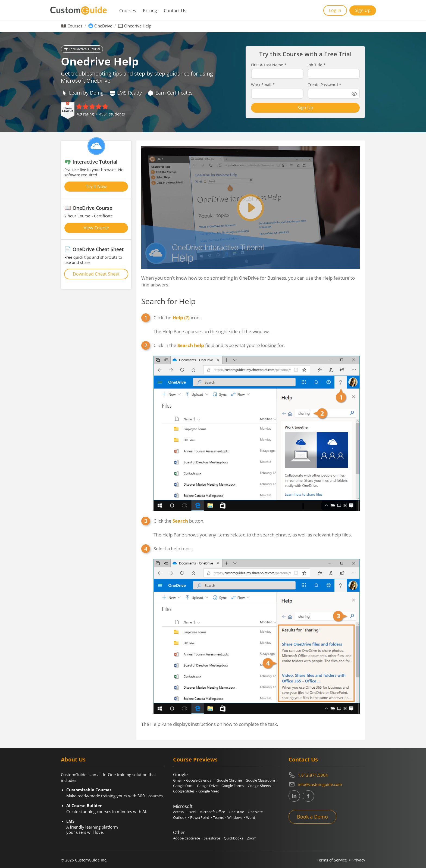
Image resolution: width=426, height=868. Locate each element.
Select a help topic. (173, 549)
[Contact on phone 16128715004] (327, 775)
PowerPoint (200, 817)
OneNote (255, 812)
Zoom (252, 838)
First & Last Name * (269, 65)
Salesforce (212, 838)
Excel (192, 812)
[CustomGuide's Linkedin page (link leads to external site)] (294, 796)
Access (178, 812)
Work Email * (263, 85)
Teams (218, 817)
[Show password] (354, 94)
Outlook (180, 817)
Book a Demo (312, 817)
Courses (128, 11)
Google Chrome (229, 780)
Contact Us (175, 11)
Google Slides (184, 791)
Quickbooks (234, 838)
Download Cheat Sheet (96, 274)
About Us (73, 759)
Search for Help (168, 301)
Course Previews (195, 759)
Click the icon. (177, 318)
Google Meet (209, 791)
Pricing (150, 11)
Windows (235, 817)
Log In (335, 10)
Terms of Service (332, 860)
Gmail (178, 780)
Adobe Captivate (187, 838)
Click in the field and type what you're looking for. (219, 345)
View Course (96, 228)
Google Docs (183, 786)
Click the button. (179, 521)
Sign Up (363, 10)
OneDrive (103, 26)
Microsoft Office (212, 812)
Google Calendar (199, 780)
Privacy (359, 860)
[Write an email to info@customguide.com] (327, 784)
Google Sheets (259, 786)
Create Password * (324, 85)
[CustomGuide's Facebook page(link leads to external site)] (308, 796)
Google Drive (207, 786)
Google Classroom (260, 780)
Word (251, 817)
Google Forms (233, 786)
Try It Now (96, 186)
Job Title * (317, 65)
